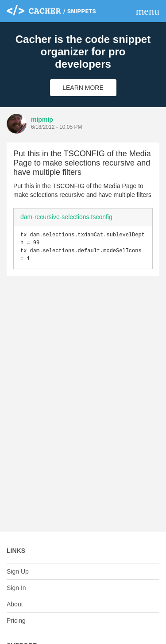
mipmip (42, 120)
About (15, 604)
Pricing (16, 621)
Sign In (16, 588)
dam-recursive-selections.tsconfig (66, 217)
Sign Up (18, 571)
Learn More (83, 88)
